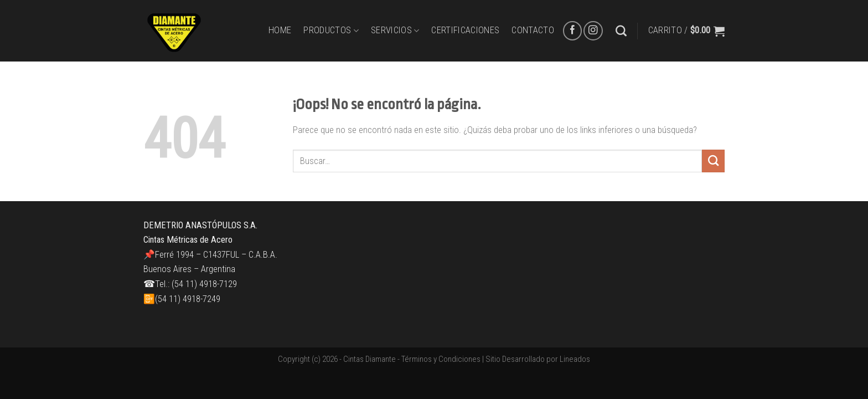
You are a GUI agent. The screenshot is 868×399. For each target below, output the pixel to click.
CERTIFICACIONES (465, 30)
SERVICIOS (395, 30)
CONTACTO (533, 30)
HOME (280, 30)
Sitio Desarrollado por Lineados (538, 359)
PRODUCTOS (331, 30)
